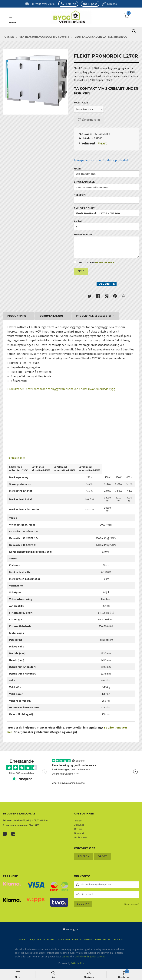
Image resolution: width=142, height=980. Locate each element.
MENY (12, 17)
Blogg (119, 940)
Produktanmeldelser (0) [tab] (94, 316)
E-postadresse (107, 185)
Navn (107, 172)
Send (81, 271)
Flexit (102, 143)
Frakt (23, 940)
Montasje (81, 103)
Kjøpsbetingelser (42, 940)
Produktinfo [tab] (17, 316)
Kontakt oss (80, 838)
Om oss (112, 4)
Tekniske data (16, 458)
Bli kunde (79, 825)
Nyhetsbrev (103, 940)
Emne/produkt (107, 212)
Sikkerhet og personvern (75, 940)
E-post (93, 4)
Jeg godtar (94, 263)
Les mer (66, 957)
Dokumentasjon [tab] (51, 316)
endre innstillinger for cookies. (90, 957)
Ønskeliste (89, 120)
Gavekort (79, 834)
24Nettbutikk (77, 964)
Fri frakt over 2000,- (43, 4)
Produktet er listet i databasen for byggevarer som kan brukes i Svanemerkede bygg (61, 390)
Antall (107, 225)
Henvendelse (107, 246)
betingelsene (105, 263)
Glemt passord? (132, 904)
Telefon (71, 4)
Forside (78, 821)
